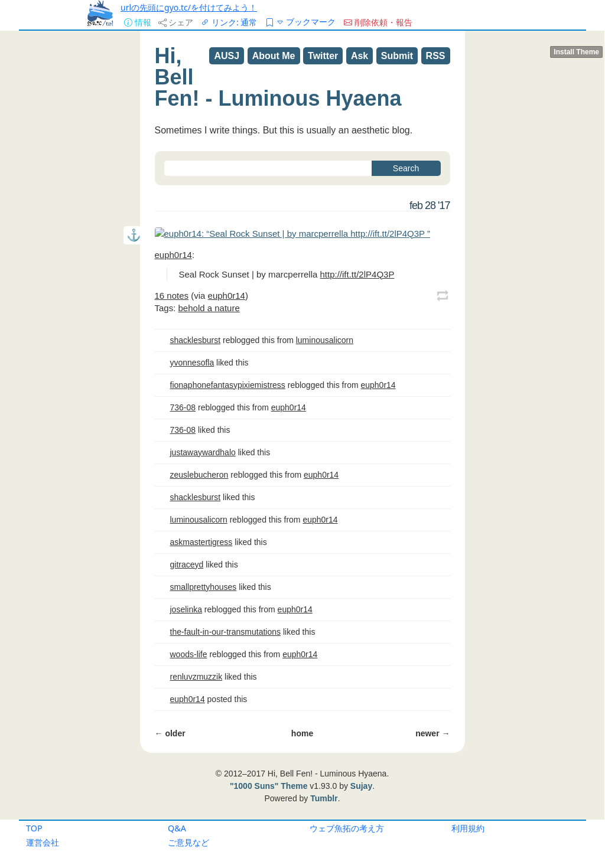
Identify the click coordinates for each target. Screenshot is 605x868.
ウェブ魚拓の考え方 (347, 828)
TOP (34, 828)
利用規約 (468, 828)
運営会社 (43, 842)
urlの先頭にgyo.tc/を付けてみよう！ (189, 7)
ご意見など (188, 842)
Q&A (177, 828)
